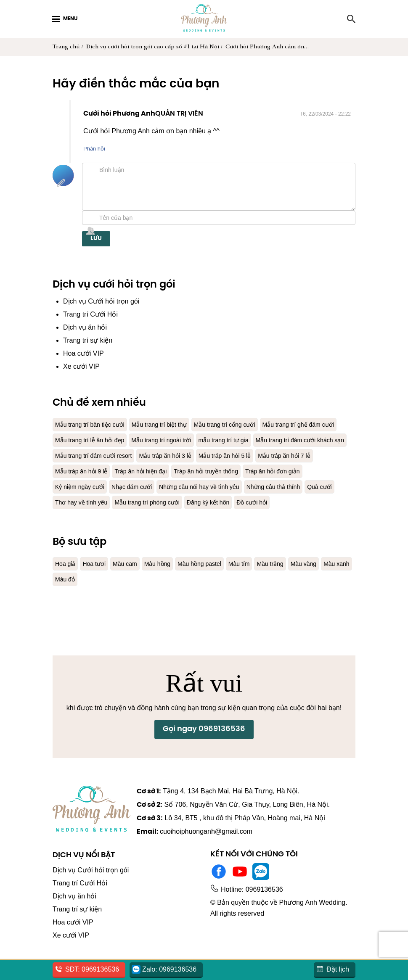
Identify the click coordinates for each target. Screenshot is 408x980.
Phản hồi (95, 149)
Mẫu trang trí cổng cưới (241, 424)
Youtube (240, 885)
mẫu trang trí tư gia (83, 456)
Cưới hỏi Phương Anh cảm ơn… (269, 47)
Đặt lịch (336, 969)
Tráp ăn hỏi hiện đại (84, 487)
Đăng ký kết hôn (223, 518)
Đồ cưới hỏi (270, 518)
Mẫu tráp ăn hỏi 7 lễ (214, 471)
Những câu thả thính (234, 502)
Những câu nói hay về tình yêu (152, 502)
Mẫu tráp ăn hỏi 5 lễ (149, 471)
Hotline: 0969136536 (253, 903)
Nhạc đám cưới (78, 502)
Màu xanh (69, 595)
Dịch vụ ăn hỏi (86, 327)
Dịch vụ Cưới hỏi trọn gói (103, 301)
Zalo (261, 885)
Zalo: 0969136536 (171, 969)
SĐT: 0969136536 (93, 969)
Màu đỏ (102, 595)
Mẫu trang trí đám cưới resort (266, 456)
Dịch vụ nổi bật (84, 869)
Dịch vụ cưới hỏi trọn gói (114, 285)
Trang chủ (66, 47)
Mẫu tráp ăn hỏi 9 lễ (279, 471)
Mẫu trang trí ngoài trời (258, 440)
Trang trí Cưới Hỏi (92, 314)
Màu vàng (326, 579)
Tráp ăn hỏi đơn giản (229, 487)
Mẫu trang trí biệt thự (170, 424)
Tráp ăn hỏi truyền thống (156, 487)
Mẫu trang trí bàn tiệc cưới (94, 424)
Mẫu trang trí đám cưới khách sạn (167, 456)
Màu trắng (289, 579)
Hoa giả (66, 579)
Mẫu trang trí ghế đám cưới (95, 440)
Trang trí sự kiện (89, 340)
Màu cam (130, 579)
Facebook (219, 885)
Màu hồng (166, 579)
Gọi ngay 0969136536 (204, 756)
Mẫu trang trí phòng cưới (156, 518)
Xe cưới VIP (81, 366)
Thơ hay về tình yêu (84, 518)
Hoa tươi (97, 579)
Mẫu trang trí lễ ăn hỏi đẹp (180, 440)
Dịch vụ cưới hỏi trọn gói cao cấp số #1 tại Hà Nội (154, 47)
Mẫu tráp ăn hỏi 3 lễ (84, 471)
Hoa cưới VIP (84, 353)
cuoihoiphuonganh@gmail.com (213, 846)
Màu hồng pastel (212, 579)
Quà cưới (285, 502)
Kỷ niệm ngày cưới (294, 487)
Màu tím (255, 579)
